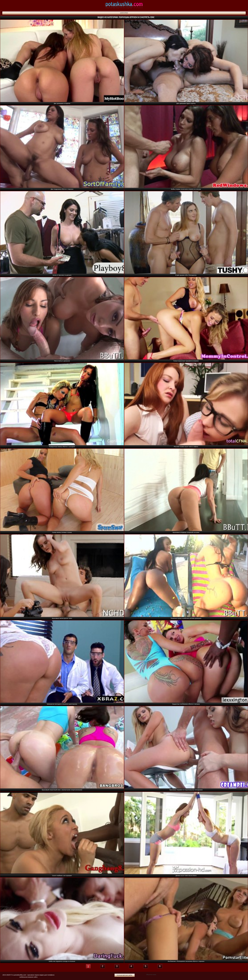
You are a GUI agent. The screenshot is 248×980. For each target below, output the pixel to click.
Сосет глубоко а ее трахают (62, 875)
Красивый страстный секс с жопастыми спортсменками (62, 790)
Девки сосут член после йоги (186, 875)
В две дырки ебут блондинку (186, 275)
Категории (124, 13)
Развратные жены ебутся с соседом (62, 446)
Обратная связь (151, 974)
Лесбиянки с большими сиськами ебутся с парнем (186, 961)
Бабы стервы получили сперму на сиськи (186, 189)
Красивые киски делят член (62, 618)
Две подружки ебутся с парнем (62, 189)
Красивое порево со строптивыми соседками (186, 790)
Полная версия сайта (125, 975)
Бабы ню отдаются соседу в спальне (62, 961)
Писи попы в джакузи (62, 361)
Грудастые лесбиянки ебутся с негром (186, 704)
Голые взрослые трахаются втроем (186, 361)
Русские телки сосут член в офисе (186, 446)
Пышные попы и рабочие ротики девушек (186, 618)
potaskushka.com (124, 5)
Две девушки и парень (62, 103)
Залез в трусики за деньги (62, 275)
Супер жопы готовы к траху (62, 532)
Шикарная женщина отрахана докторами (62, 704)
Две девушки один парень (186, 103)
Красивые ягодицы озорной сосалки (186, 532)
